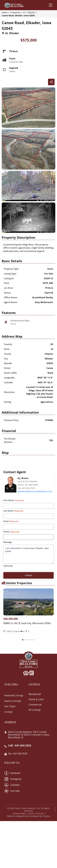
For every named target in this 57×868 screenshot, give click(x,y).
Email (11, 521)
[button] (23, 640)
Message (8, 542)
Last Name (13, 511)
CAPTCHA (8, 566)
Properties (15, 12)
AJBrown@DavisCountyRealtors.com (35, 491)
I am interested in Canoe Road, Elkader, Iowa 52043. (28, 554)
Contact (8, 712)
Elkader (31, 12)
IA (24, 12)
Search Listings (13, 701)
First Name (13, 500)
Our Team (10, 706)
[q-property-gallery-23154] (28, 107)
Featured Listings (14, 695)
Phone (11, 532)
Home (5, 12)
